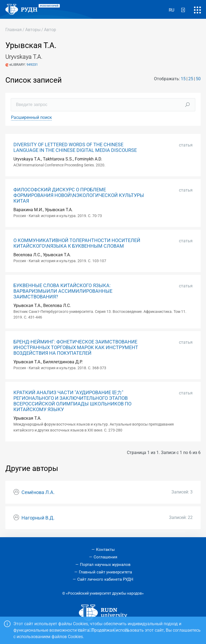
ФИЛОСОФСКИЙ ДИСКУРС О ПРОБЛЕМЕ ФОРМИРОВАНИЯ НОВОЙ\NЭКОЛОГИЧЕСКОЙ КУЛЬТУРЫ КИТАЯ (79, 195)
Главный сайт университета (105, 572)
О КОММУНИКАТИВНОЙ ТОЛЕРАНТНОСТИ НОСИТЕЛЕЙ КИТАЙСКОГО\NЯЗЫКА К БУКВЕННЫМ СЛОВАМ (77, 243)
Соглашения (105, 557)
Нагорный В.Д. (38, 518)
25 (191, 79)
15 (183, 79)
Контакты (105, 550)
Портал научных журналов (105, 565)
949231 (32, 65)
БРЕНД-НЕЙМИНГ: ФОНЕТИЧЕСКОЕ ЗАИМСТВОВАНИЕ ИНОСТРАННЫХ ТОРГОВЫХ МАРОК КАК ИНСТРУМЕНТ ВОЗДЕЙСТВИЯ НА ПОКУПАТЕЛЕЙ (76, 347)
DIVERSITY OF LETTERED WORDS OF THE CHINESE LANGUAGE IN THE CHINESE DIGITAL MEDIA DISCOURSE (75, 147)
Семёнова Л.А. (38, 492)
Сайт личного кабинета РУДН (105, 579)
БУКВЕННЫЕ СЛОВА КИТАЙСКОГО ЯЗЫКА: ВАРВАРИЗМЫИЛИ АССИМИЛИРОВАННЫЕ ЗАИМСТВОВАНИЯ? (63, 291)
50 (198, 79)
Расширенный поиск (32, 117)
